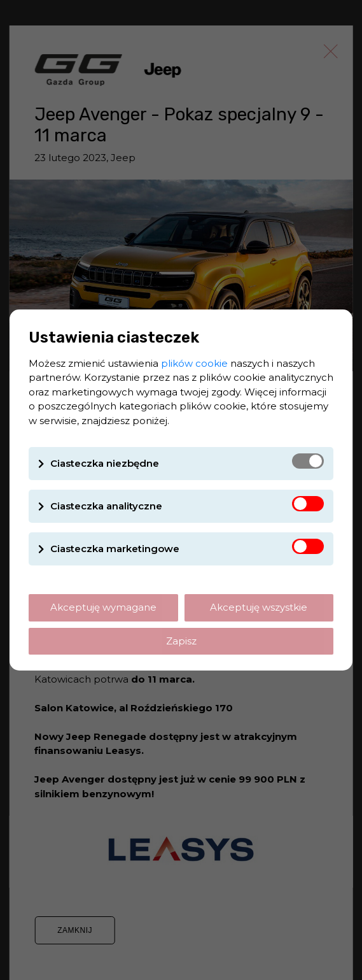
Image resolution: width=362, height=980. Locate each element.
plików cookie (194, 363)
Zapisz (181, 641)
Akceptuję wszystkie (259, 607)
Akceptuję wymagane (103, 607)
